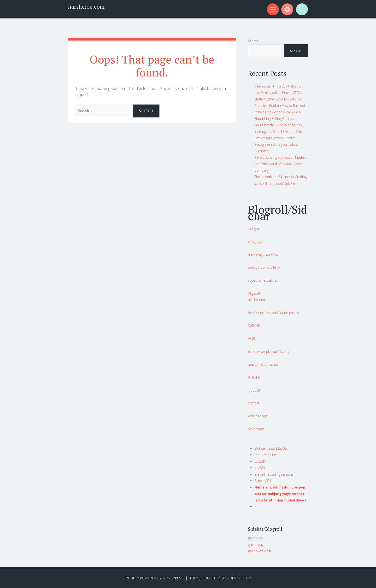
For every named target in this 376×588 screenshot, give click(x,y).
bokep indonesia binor (264, 267)
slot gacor (255, 229)
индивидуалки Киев (263, 254)
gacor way (256, 544)
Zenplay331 (263, 481)
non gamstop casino (263, 364)
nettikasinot (256, 300)
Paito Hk (254, 377)
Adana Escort (258, 416)
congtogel (256, 242)
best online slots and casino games (273, 313)
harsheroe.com (86, 7)
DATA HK (254, 326)
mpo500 (254, 390)
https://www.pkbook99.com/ (269, 352)
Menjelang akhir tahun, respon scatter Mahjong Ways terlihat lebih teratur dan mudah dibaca (280, 494)
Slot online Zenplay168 (271, 448)
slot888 (260, 461)
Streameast (256, 429)
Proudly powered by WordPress (154, 578)
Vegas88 (254, 293)
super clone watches (263, 280)
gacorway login (259, 551)
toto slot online (265, 455)
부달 (252, 339)
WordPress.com (237, 578)
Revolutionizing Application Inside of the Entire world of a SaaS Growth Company (281, 164)
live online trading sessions (274, 474)
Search (253, 41)
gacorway (255, 538)
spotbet (253, 403)
